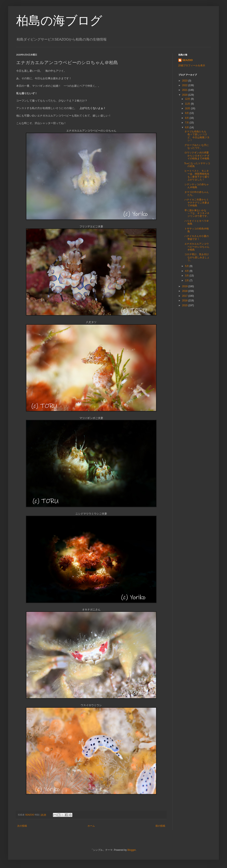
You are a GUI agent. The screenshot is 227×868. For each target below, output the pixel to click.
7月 (187, 123)
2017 (185, 296)
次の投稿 (22, 826)
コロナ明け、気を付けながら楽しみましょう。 (197, 257)
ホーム (91, 826)
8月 (187, 118)
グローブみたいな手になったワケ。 (197, 147)
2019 (185, 286)
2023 (185, 81)
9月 (187, 113)
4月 (187, 271)
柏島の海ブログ (59, 21)
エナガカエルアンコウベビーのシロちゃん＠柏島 (197, 247)
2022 (185, 85)
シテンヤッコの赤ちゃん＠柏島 (197, 186)
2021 (185, 90)
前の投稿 (160, 826)
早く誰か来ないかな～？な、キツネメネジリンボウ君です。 (197, 213)
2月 (187, 280)
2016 (185, 301)
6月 (187, 127)
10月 (188, 108)
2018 (185, 291)
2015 (185, 305)
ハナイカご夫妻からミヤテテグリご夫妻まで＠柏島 (197, 203)
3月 (187, 276)
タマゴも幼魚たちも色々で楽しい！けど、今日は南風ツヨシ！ (197, 136)
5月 (187, 266)
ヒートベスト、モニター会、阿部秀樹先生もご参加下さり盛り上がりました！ (197, 175)
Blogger (132, 850)
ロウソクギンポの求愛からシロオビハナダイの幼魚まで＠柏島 (197, 156)
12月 (188, 99)
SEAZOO (188, 60)
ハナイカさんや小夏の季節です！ (197, 238)
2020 (185, 95)
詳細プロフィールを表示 (192, 65)
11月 (188, 104)
